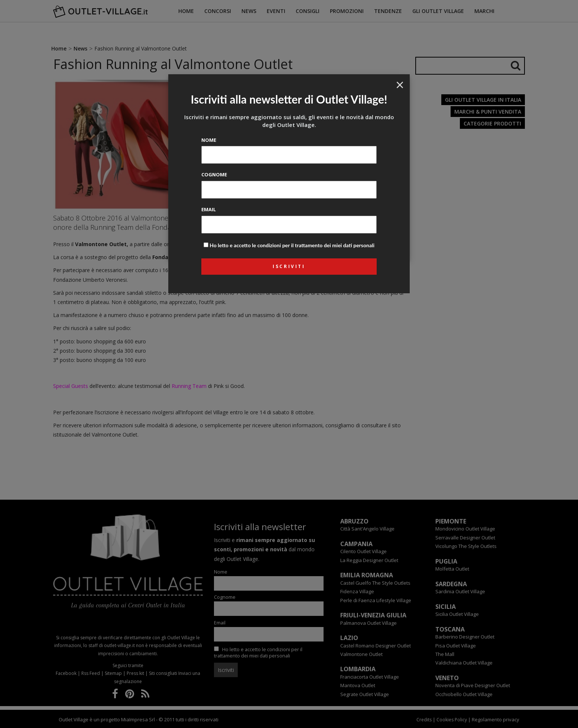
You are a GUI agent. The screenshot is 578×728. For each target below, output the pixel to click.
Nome (209, 140)
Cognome (214, 174)
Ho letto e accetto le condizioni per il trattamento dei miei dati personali (292, 245)
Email (209, 209)
